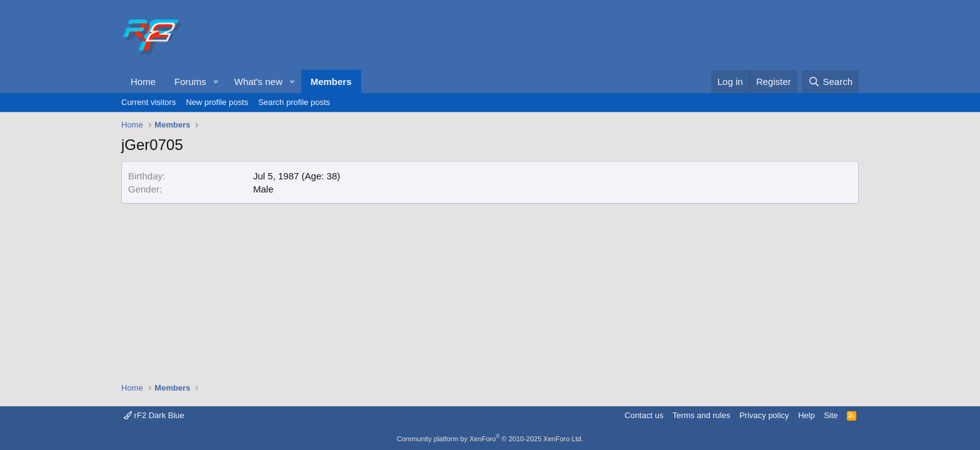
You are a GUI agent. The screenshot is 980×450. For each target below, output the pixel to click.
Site (831, 415)
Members (331, 82)
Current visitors (148, 102)
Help (807, 415)
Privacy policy (764, 415)
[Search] (830, 82)
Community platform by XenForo (490, 439)
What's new (258, 82)
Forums (190, 82)
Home (143, 82)
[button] (216, 82)
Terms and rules (701, 415)
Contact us (644, 415)
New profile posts (217, 102)
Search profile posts (294, 102)
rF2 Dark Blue (154, 415)
